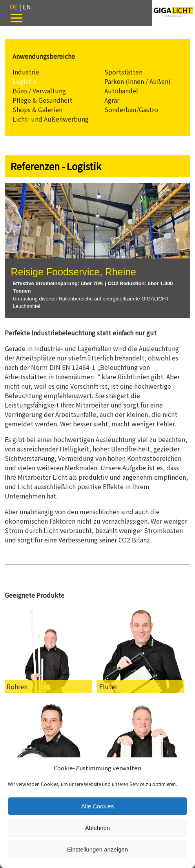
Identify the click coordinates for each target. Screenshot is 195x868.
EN (27, 7)
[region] (97, 250)
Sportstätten (123, 72)
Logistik (25, 81)
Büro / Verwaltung (39, 91)
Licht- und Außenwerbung (51, 119)
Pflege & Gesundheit (42, 100)
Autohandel (121, 91)
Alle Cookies (97, 806)
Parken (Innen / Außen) (138, 81)
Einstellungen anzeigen (97, 849)
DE (14, 7)
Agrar (112, 100)
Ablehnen (97, 828)
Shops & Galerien (37, 109)
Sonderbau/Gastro (131, 109)
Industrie (26, 72)
